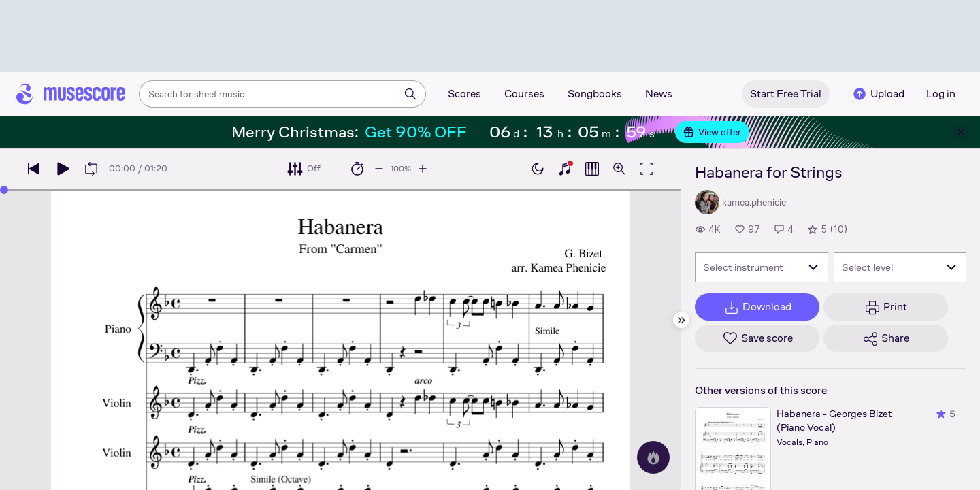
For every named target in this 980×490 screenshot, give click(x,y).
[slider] (4, 190)
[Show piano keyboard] (565, 169)
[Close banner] (961, 132)
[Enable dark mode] (538, 169)
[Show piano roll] (592, 169)
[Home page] (71, 94)
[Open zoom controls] (619, 169)
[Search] (410, 94)
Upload (878, 94)
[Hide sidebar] (681, 320)
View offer (712, 132)
